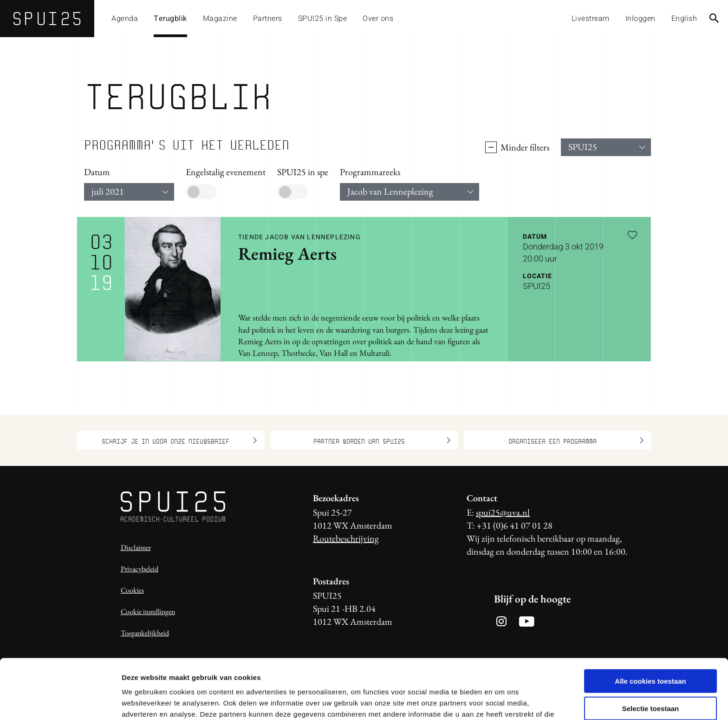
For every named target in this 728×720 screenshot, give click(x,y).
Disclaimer (136, 547)
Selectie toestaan (651, 655)
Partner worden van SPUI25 (382, 440)
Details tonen (502, 702)
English (684, 19)
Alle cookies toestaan (650, 627)
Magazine (220, 19)
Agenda (125, 19)
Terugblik (170, 19)
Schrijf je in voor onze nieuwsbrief (179, 440)
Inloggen (640, 19)
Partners (268, 19)
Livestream (591, 19)
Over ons (378, 19)
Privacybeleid (140, 569)
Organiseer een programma (576, 440)
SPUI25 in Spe (323, 19)
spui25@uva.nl (503, 512)
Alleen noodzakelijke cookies (650, 682)
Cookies (132, 590)
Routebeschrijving (346, 538)
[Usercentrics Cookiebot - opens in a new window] (60, 702)
